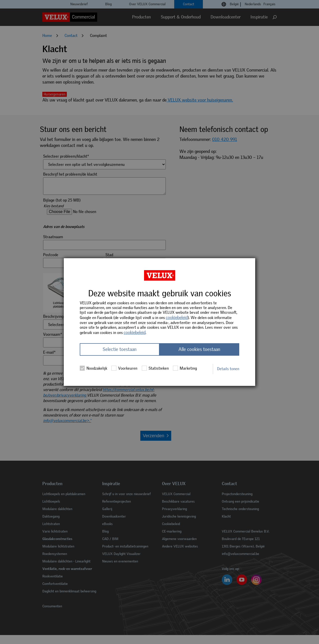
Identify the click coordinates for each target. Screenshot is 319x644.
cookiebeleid (177, 318)
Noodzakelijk (93, 368)
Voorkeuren (124, 368)
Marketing (185, 368)
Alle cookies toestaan (199, 350)
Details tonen (228, 369)
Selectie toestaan (120, 350)
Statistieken (155, 368)
